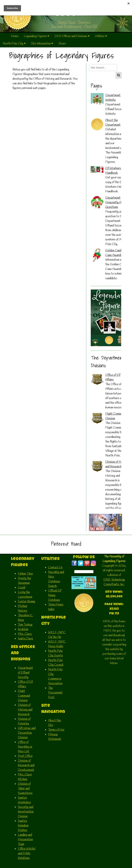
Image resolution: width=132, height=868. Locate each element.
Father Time (25, 574)
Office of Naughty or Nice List (25, 747)
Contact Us (55, 568)
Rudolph (23, 629)
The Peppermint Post (55, 693)
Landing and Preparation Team (25, 839)
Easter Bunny (26, 602)
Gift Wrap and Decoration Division (27, 733)
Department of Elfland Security (25, 673)
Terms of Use (56, 730)
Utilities (101, 36)
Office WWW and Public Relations (27, 853)
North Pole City (14, 44)
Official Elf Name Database (55, 595)
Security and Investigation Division (26, 812)
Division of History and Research (25, 710)
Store (62, 44)
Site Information (42, 44)
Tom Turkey (25, 625)
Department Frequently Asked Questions (116, 202)
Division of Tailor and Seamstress (25, 788)
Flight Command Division (24, 696)
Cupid (21, 588)
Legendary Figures (37, 36)
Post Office (25, 756)
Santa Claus (25, 639)
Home (15, 36)
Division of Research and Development (26, 765)
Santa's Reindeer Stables (23, 826)
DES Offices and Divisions (72, 36)
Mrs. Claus (25, 634)
